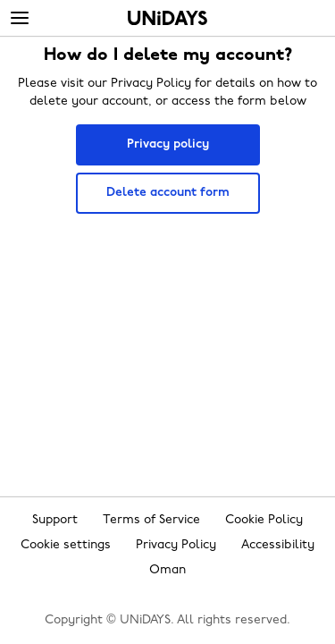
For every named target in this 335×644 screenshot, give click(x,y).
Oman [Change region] (167, 570)
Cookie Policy (264, 520)
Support (55, 520)
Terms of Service (151, 520)
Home (167, 18)
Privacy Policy (176, 545)
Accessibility (278, 545)
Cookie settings (66, 545)
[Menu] (20, 19)
